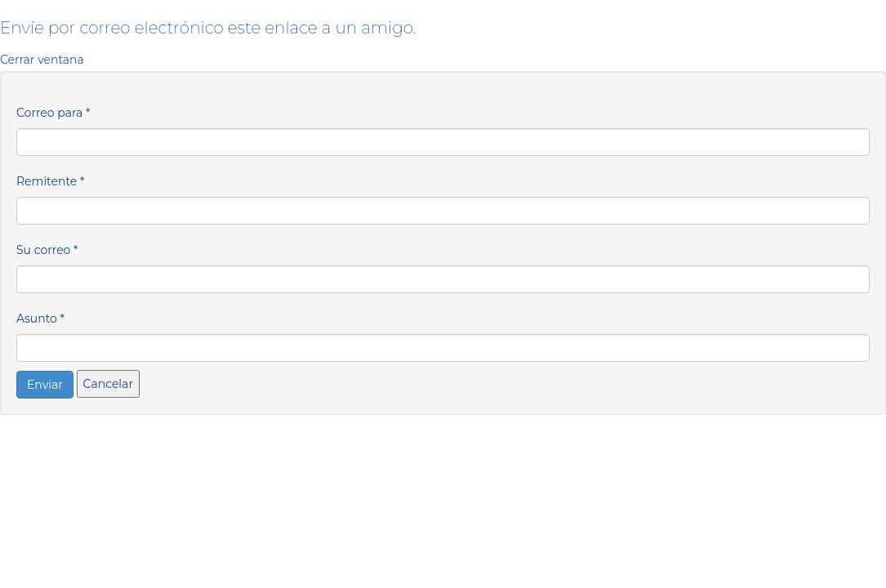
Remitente (50, 181)
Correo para (53, 113)
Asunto (40, 318)
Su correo (47, 250)
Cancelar (108, 384)
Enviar (45, 385)
